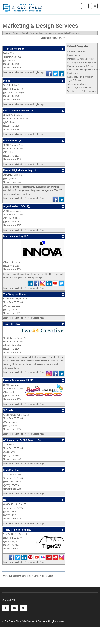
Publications (73, 73)
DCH (6, 500)
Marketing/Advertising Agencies (82, 62)
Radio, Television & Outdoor (80, 77)
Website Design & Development (82, 91)
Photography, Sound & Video (80, 66)
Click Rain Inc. (11, 470)
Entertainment (74, 55)
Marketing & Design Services (80, 59)
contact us (31, 576)
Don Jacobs (9, 392)
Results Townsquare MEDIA (18, 380)
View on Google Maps (34, 72)
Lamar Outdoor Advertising (18, 110)
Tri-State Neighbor (14, 49)
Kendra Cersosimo (12, 345)
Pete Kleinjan (10, 541)
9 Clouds (8, 410)
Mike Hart (9, 152)
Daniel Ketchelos (12, 262)
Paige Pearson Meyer (14, 92)
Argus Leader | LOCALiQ (16, 206)
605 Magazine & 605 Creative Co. (22, 440)
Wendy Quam (10, 422)
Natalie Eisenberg (12, 482)
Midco (7, 81)
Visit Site (19, 72)
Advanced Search (20, 33)
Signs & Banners (75, 80)
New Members (36, 33)
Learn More (8, 72)
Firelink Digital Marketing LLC (20, 170)
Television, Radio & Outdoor (80, 88)
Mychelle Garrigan (12, 175)
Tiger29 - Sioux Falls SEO (17, 530)
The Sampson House (15, 294)
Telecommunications (77, 84)
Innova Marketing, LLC (16, 236)
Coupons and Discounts (55, 33)
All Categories (74, 33)
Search (8, 33)
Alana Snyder (10, 452)
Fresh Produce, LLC (14, 140)
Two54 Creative (12, 324)
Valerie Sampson (12, 306)
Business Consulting (76, 52)
